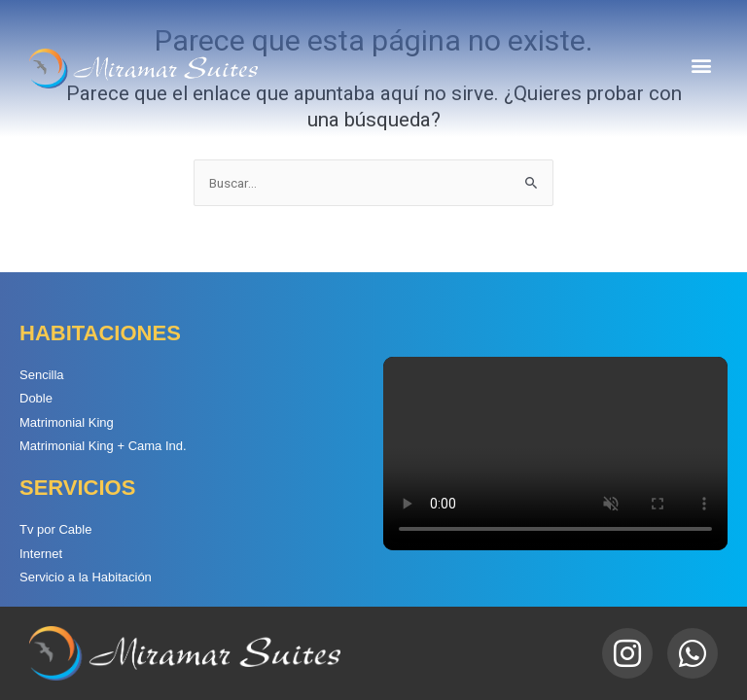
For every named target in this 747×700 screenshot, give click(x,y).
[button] (702, 65)
